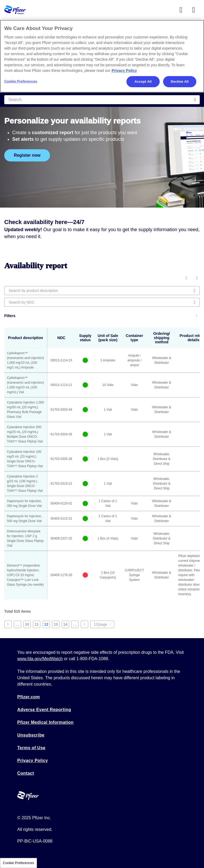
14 (66, 625)
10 (28, 625)
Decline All (180, 82)
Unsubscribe (31, 735)
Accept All (143, 82)
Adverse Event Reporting (44, 710)
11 (37, 625)
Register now (27, 155)
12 (47, 625)
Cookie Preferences (18, 863)
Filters (10, 316)
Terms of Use (31, 748)
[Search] (102, 100)
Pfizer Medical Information (45, 722)
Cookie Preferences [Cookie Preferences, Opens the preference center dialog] (21, 81)
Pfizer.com (29, 697)
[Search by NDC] (102, 302)
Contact (26, 773)
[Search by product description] (102, 291)
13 (57, 625)
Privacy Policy (33, 760)
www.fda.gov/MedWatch (40, 659)
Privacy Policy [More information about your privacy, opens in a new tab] (124, 71)
